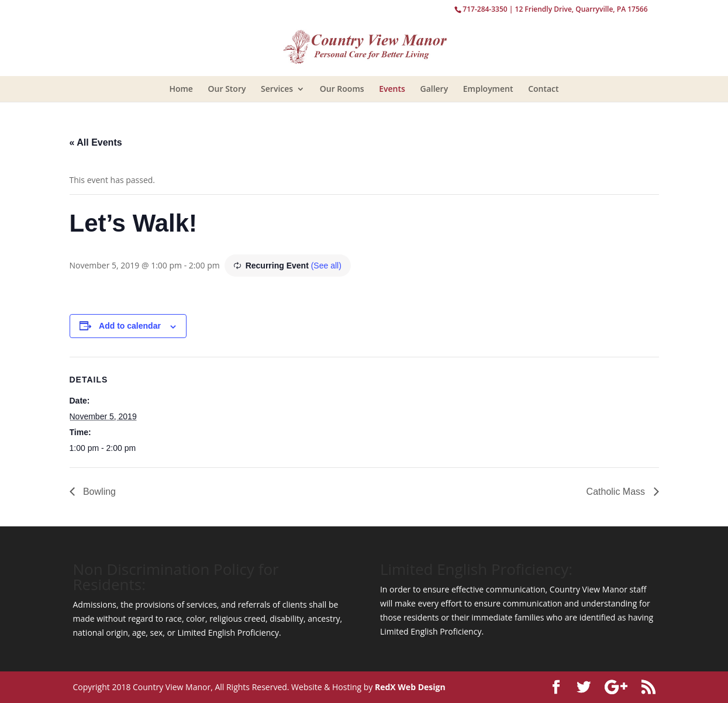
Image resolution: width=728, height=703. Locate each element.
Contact (543, 89)
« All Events (96, 142)
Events (392, 89)
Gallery (434, 89)
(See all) (326, 266)
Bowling (98, 492)
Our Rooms (342, 89)
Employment (488, 89)
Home (181, 89)
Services (277, 89)
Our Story (227, 89)
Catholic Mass (617, 492)
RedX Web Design (410, 687)
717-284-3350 (485, 9)
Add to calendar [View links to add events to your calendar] (130, 326)
